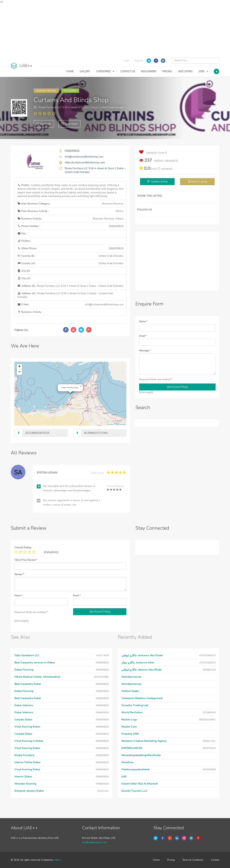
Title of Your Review (26, 560)
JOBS (203, 71)
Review (19, 574)
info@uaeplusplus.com (95, 842)
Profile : (70, 191)
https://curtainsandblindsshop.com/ (85, 163)
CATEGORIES (105, 71)
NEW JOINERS (149, 71)
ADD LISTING (185, 71)
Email (143, 336)
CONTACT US (128, 71)
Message (145, 351)
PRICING (167, 71)
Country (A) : (70, 263)
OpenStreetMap (121, 424)
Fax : (22, 233)
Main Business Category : (70, 204)
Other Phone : (70, 248)
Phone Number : (70, 226)
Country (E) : (70, 256)
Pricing (171, 860)
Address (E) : (70, 286)
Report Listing (199, 182)
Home (156, 860)
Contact (215, 860)
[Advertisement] (115, 29)
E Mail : (70, 305)
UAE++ (57, 860)
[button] (81, 386)
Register (139, 61)
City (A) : (24, 278)
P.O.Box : (24, 241)
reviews (165, 169)
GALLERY (85, 71)
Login (126, 61)
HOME (70, 71)
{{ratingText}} (51, 552)
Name (143, 322)
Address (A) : (65, 295)
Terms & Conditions (193, 860)
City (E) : (24, 271)
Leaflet (110, 424)
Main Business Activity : (70, 211)
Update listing (159, 182)
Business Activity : (70, 219)
